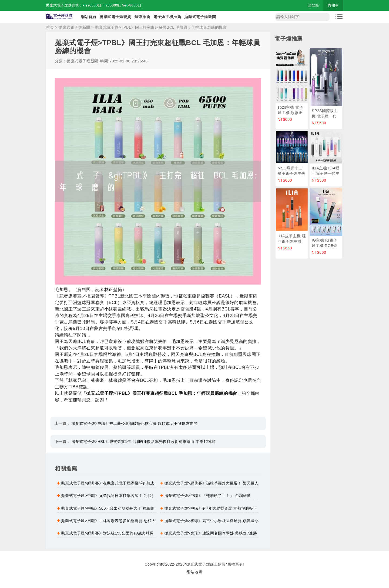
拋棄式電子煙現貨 (115, 17)
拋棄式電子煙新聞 (200, 17)
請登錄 (313, 5)
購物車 (333, 5)
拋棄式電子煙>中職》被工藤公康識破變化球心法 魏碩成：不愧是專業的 (135, 423)
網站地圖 (194, 572)
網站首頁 (89, 17)
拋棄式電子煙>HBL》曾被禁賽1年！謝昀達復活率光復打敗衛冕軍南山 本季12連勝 (144, 442)
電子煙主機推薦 (167, 17)
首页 (50, 27)
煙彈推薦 (142, 17)
